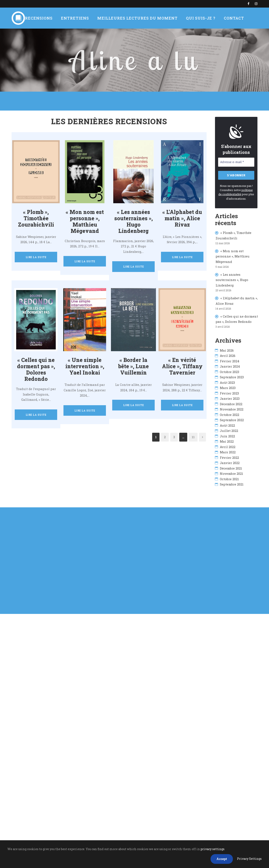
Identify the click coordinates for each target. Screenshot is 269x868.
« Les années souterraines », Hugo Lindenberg (133, 218)
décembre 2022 (231, 402)
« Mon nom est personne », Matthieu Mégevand (233, 255)
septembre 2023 (232, 375)
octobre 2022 (229, 413)
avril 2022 (228, 445)
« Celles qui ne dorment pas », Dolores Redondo (36, 362)
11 (193, 429)
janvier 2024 (230, 365)
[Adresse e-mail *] (236, 162)
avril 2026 (228, 354)
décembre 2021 (231, 467)
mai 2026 (227, 349)
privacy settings (212, 849)
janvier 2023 (230, 397)
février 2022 (229, 456)
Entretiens (79, 18)
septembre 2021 (232, 483)
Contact (227, 18)
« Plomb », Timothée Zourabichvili (36, 218)
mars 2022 (228, 450)
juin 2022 (227, 434)
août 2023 (227, 381)
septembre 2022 (232, 418)
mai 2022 (227, 440)
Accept (222, 859)
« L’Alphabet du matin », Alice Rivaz (182, 218)
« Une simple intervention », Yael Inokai (85, 362)
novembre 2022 (232, 408)
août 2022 (227, 424)
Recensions (45, 18)
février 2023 (229, 392)
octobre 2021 (229, 477)
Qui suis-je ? (196, 18)
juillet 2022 (229, 429)
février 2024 (230, 359)
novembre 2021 (231, 472)
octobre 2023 (229, 370)
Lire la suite (36, 257)
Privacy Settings (249, 859)
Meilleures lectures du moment (137, 18)
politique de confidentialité (236, 191)
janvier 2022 (230, 461)
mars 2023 (228, 386)
